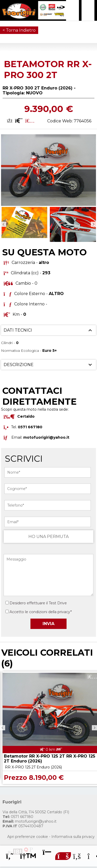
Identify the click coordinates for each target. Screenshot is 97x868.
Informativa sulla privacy (73, 837)
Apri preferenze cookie (28, 837)
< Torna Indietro (19, 30)
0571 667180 (18, 817)
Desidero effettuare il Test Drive (36, 603)
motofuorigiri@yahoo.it (46, 437)
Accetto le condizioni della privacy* (41, 612)
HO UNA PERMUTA (48, 537)
